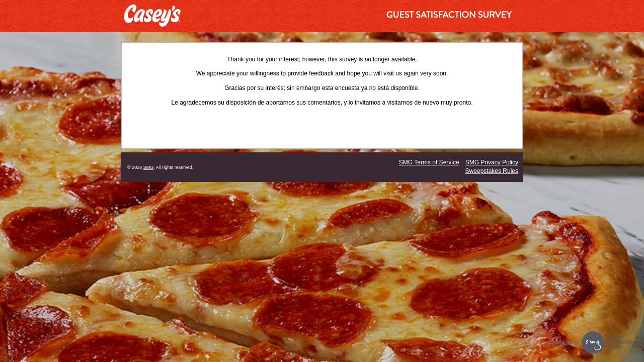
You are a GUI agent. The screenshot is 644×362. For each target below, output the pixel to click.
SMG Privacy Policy (492, 162)
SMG (149, 167)
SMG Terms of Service (429, 162)
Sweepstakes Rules (492, 171)
